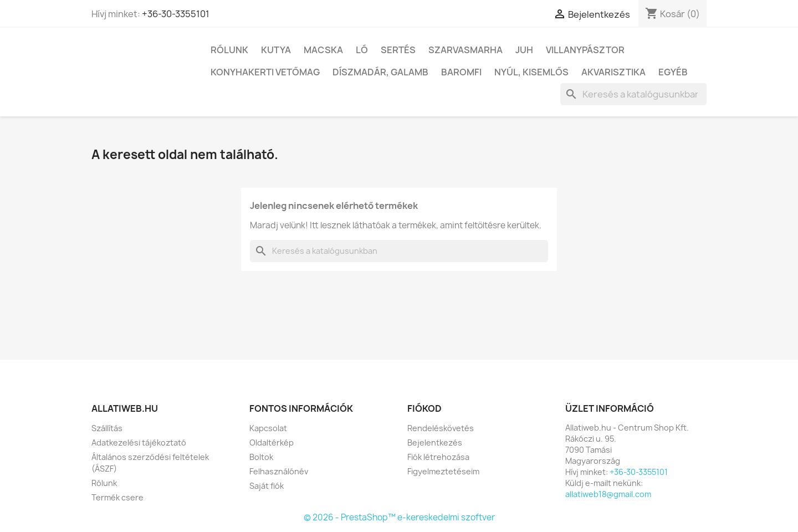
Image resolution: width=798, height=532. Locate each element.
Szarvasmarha (465, 50)
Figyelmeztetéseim (443, 471)
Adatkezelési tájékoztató (139, 443)
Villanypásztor (585, 50)
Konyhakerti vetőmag (265, 72)
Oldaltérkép (272, 443)
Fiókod (424, 408)
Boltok (261, 457)
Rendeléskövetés (441, 428)
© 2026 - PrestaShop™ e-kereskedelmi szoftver (399, 517)
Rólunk (229, 50)
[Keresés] (633, 94)
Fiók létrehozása (438, 457)
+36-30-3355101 (176, 14)
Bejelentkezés (435, 443)
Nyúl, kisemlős (531, 72)
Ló (362, 50)
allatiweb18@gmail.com (608, 494)
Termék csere (117, 497)
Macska (323, 50)
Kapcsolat (268, 428)
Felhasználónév (279, 471)
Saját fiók (267, 486)
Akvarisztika (613, 72)
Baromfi (461, 72)
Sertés (398, 50)
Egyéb (673, 72)
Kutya (276, 50)
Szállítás (107, 428)
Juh (524, 50)
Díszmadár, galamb (380, 72)
